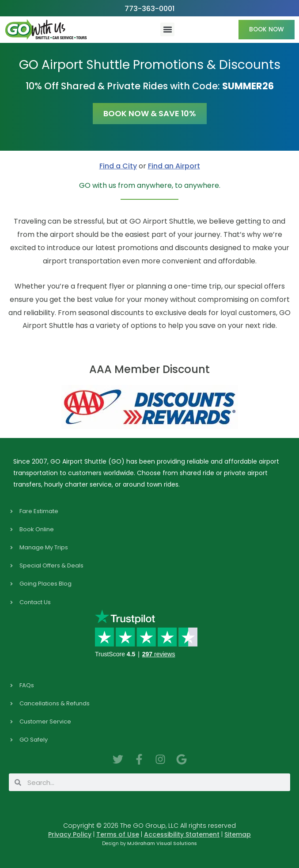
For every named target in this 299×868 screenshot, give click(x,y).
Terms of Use (118, 834)
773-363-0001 (149, 9)
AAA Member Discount (149, 369)
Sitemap (238, 834)
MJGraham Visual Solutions (162, 843)
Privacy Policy (70, 834)
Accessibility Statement (182, 834)
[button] (167, 30)
